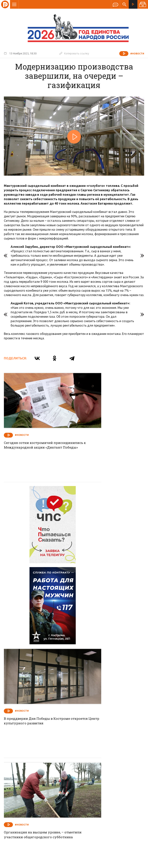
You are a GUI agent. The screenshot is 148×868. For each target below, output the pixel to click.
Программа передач (95, 770)
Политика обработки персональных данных (88, 850)
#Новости (137, 54)
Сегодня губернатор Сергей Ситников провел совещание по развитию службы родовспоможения (106, 721)
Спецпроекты (66, 770)
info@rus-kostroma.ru (40, 795)
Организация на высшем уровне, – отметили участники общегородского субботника (36, 624)
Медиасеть (137, 863)
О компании (27, 770)
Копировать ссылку (74, 53)
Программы (121, 770)
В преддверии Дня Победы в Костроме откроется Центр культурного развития (102, 527)
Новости (46, 770)
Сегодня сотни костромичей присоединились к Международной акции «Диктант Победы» (37, 431)
